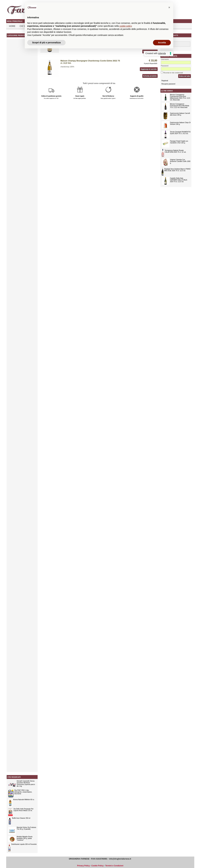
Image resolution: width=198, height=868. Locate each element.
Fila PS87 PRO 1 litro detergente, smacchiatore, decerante (23, 792)
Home (12, 26)
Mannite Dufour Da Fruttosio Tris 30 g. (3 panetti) (26, 828)
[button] (169, 7)
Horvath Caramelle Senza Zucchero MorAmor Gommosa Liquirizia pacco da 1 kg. (26, 784)
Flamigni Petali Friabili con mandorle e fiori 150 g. (179, 142)
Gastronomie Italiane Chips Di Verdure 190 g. (180, 123)
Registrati (165, 81)
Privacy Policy (83, 866)
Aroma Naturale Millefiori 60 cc (24, 800)
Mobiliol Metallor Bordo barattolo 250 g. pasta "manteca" (25, 838)
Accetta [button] (162, 43)
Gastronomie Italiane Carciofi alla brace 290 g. (180, 114)
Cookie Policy (98, 866)
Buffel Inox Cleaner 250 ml (21, 818)
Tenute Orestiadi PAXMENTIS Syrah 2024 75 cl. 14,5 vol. (180, 133)
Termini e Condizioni (114, 866)
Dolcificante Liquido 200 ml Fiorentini (24, 844)
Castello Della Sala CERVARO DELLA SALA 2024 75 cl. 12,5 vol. (179, 180)
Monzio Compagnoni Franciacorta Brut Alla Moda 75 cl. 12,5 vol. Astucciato (180, 106)
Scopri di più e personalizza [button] (46, 43)
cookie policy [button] (126, 26)
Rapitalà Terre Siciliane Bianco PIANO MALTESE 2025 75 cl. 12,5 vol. (177, 170)
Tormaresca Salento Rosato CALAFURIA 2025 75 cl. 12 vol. (175, 151)
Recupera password (168, 84)
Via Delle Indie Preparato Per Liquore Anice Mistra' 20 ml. (23, 810)
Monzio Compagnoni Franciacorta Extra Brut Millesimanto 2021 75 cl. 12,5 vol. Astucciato (180, 97)
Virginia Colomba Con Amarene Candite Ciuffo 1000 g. (180, 161)
